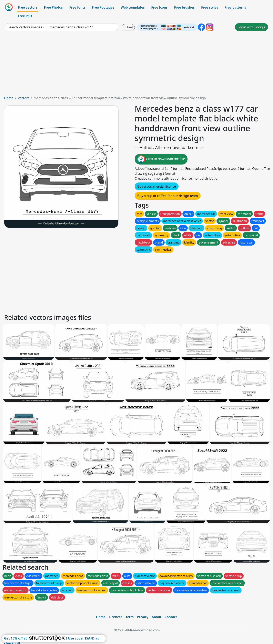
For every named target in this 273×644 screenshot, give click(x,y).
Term (130, 617)
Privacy (143, 617)
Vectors (23, 98)
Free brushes (184, 7)
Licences (115, 617)
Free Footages (103, 7)
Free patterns (235, 7)
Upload (128, 27)
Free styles (210, 7)
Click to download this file (161, 159)
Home (9, 98)
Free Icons (159, 7)
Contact (171, 617)
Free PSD (25, 16)
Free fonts (77, 7)
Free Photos (53, 7)
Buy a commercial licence (157, 186)
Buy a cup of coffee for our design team (168, 196)
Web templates (133, 7)
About (156, 617)
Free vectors (28, 7)
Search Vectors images (25, 27)
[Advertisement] (136, 65)
